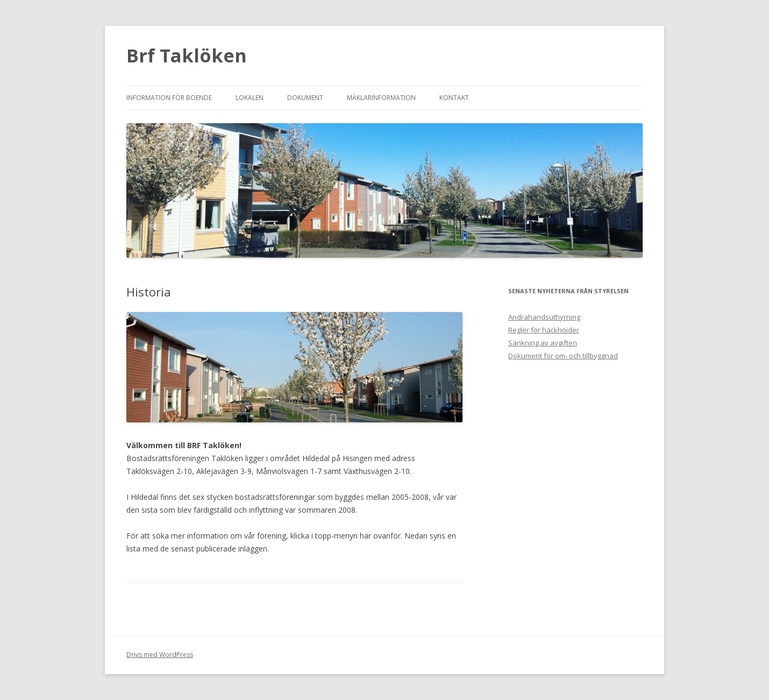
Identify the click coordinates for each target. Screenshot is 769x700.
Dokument (305, 98)
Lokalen (250, 98)
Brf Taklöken (187, 55)
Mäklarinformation (381, 98)
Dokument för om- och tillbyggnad (563, 356)
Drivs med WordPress (160, 655)
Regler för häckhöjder (544, 330)
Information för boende (169, 98)
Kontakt (454, 98)
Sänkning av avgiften (543, 343)
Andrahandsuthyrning (544, 317)
